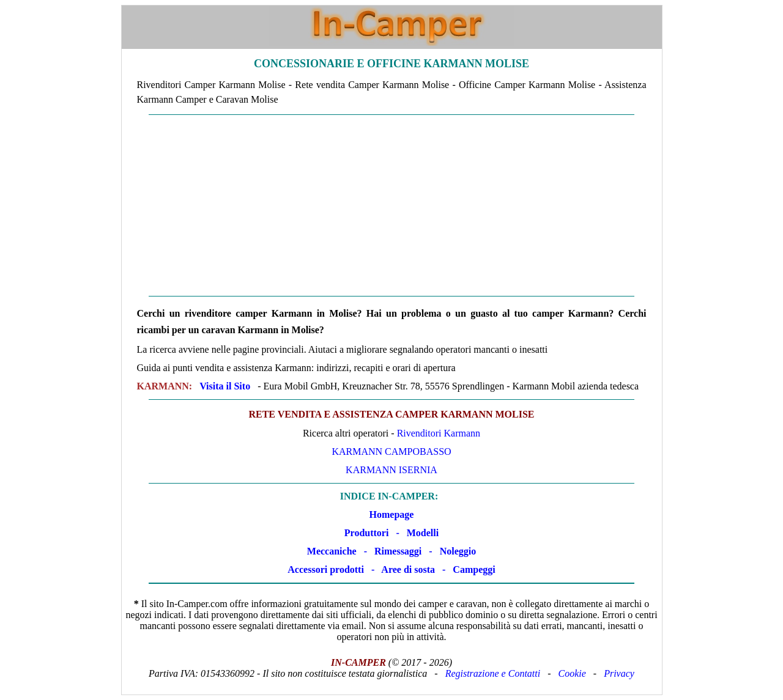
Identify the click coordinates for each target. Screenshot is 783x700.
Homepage (392, 514)
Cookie (572, 673)
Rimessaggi (398, 551)
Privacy (619, 673)
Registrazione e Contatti (493, 673)
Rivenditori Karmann (439, 433)
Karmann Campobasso (391, 451)
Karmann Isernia (391, 470)
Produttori (367, 533)
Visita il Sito (225, 386)
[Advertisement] (392, 205)
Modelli (423, 533)
